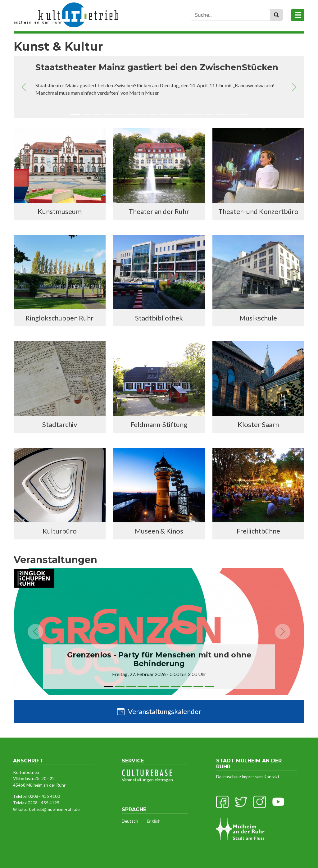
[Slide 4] (109, 116)
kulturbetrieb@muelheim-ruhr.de (49, 809)
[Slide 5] (120, 116)
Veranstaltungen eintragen (147, 776)
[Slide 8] (153, 116)
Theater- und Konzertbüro (258, 211)
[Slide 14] (220, 116)
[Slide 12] (198, 116)
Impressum (252, 777)
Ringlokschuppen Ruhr (59, 318)
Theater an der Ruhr (159, 211)
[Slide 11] (187, 116)
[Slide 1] (75, 116)
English (154, 821)
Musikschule (258, 318)
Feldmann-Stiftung (159, 424)
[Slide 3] (98, 116)
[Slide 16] (243, 116)
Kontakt (271, 777)
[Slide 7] (142, 116)
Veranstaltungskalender (165, 711)
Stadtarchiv (60, 424)
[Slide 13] (209, 116)
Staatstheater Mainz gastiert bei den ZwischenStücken (157, 67)
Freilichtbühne (258, 531)
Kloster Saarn (258, 424)
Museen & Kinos (159, 531)
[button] (24, 87)
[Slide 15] (232, 116)
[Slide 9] (165, 116)
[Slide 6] (131, 116)
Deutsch (130, 821)
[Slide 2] (86, 116)
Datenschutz (229, 777)
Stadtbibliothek (159, 318)
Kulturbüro (60, 531)
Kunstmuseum (60, 211)
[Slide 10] (176, 116)
